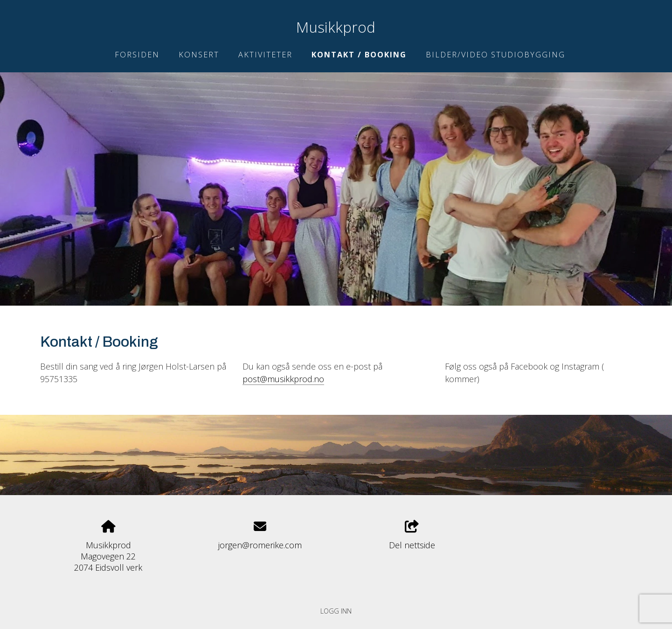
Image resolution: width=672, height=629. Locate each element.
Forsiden (137, 55)
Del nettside (412, 535)
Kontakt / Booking (359, 55)
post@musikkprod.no (283, 379)
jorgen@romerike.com (260, 545)
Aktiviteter (265, 55)
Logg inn (336, 611)
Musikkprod (336, 27)
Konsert (199, 55)
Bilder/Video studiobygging (495, 55)
